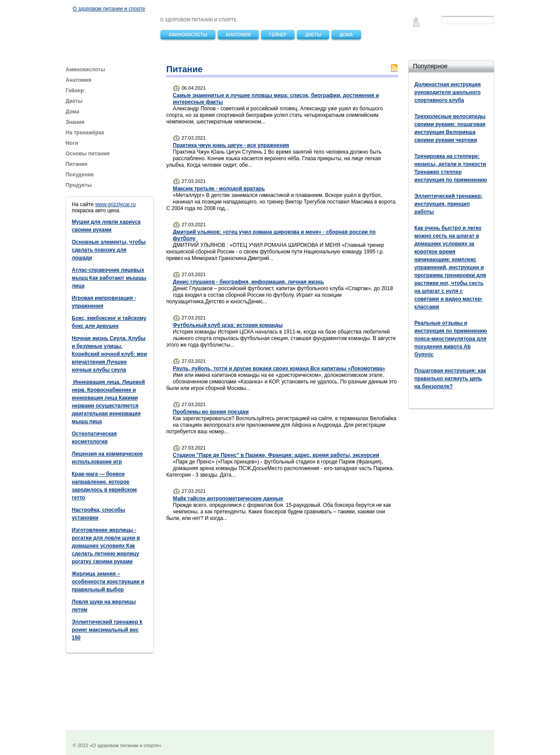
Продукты (79, 185)
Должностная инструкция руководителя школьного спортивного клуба (448, 92)
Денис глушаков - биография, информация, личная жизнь (248, 282)
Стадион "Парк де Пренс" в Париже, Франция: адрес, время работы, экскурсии (276, 455)
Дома (346, 35)
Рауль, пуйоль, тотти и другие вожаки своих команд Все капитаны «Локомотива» (279, 369)
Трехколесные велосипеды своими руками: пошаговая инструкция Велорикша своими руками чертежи (450, 128)
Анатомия (238, 35)
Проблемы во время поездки (211, 412)
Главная (416, 20)
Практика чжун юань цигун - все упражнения (231, 145)
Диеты (313, 35)
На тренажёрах (85, 133)
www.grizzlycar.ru (115, 204)
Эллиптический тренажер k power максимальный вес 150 (107, 630)
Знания (75, 122)
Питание (77, 164)
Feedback (416, 25)
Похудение (80, 175)
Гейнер (278, 35)
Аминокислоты (188, 35)
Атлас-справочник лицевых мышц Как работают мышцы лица (109, 278)
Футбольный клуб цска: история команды (228, 325)
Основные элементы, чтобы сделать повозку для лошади (109, 250)
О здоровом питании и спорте (109, 9)
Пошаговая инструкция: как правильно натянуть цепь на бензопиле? (450, 379)
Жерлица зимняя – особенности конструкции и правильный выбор (108, 582)
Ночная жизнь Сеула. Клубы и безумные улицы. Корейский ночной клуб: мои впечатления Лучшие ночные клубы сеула (109, 354)
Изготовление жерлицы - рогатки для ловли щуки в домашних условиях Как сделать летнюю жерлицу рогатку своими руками (106, 546)
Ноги (72, 143)
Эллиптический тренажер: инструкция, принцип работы (448, 204)
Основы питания (87, 154)
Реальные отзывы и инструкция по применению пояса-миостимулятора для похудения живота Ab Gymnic (451, 339)
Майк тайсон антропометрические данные (228, 499)
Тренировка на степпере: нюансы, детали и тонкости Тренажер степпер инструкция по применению (451, 168)
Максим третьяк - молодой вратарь (219, 189)
